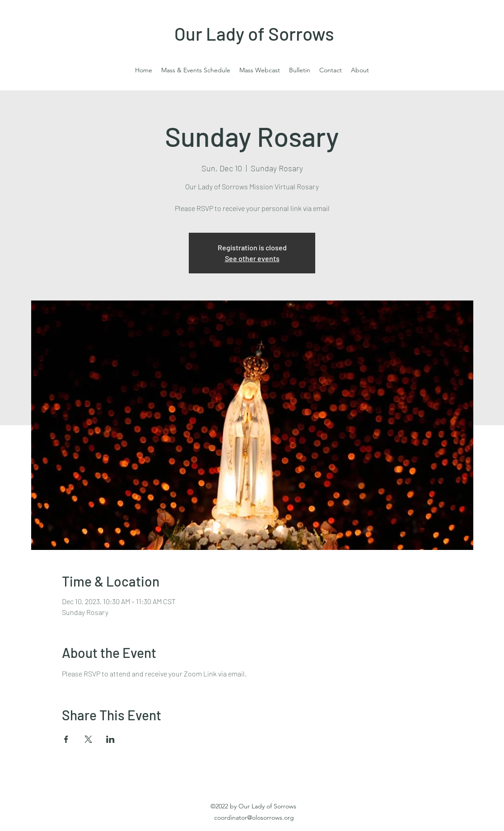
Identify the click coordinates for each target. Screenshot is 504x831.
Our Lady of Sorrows (254, 33)
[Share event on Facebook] (66, 739)
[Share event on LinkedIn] (110, 739)
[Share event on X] (88, 739)
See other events (252, 258)
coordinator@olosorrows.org (254, 817)
